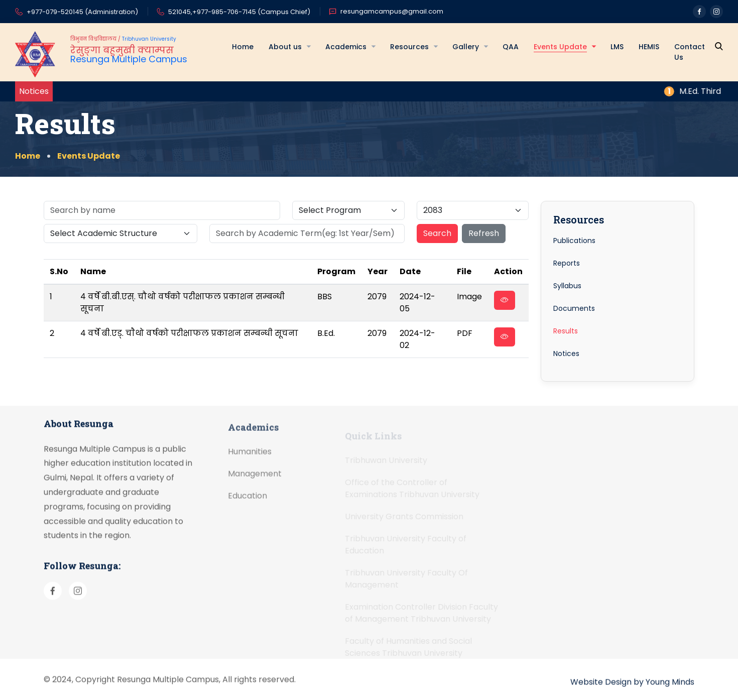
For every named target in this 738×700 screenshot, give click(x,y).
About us (285, 47)
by (639, 693)
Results (566, 331)
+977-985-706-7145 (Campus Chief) (251, 12)
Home (243, 47)
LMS (617, 47)
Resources (409, 47)
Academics (346, 47)
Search (437, 233)
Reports (567, 263)
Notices (566, 354)
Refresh (484, 233)
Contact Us (690, 52)
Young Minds (670, 693)
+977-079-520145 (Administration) (77, 13)
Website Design (601, 693)
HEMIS (649, 47)
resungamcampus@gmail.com (386, 12)
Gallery (466, 47)
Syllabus (567, 286)
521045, (180, 12)
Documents (574, 308)
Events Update (560, 47)
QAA (511, 47)
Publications (574, 241)
